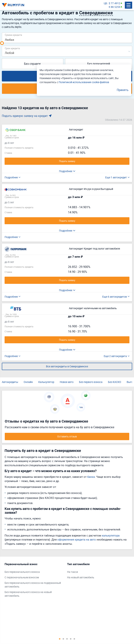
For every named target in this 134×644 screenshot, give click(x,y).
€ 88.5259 (114, 7)
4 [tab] (71, 639)
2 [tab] (63, 639)
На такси (72, 572)
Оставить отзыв (67, 436)
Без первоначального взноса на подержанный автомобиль (33, 585)
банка (91, 477)
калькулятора (111, 535)
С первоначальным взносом (22, 577)
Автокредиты (10, 382)
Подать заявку (67, 161)
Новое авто (67, 382)
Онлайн (28, 382)
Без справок (32, 64)
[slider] (2, 43)
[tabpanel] (34, 581)
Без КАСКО (115, 382)
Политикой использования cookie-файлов (84, 82)
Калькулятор (46, 382)
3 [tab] (67, 639)
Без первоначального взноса (22, 572)
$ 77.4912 (114, 3)
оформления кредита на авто (77, 539)
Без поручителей (99, 64)
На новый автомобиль (81, 577)
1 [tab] (60, 639)
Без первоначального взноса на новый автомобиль (28, 594)
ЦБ (105, 3)
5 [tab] (74, 639)
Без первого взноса (91, 382)
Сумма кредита (13, 35)
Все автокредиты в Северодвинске (67, 366)
